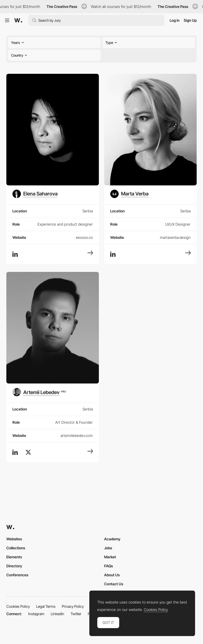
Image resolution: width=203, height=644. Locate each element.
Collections (16, 548)
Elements (14, 557)
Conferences (17, 575)
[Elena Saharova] (35, 194)
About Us (112, 575)
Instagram (36, 614)
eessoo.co (84, 237)
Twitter (76, 614)
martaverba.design (175, 237)
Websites (14, 539)
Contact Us (114, 584)
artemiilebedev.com (77, 435)
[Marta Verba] (129, 194)
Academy (112, 539)
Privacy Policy (73, 606)
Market (110, 557)
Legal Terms (46, 606)
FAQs (109, 566)
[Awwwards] (18, 20)
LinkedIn (57, 614)
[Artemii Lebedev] (39, 392)
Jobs (108, 548)
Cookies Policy (18, 606)
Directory (14, 566)
